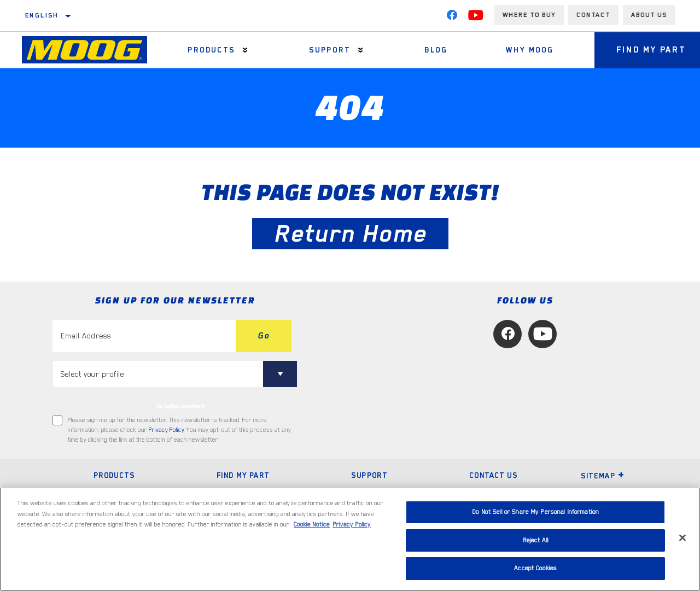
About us (649, 15)
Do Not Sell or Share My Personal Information (535, 512)
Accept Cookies (535, 568)
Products (211, 50)
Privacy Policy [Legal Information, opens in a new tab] (352, 525)
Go (264, 336)
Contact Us (493, 475)
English (42, 15)
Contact (593, 15)
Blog (436, 50)
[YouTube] (476, 17)
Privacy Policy (166, 430)
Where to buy (529, 15)
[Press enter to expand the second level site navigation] (245, 50)
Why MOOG (530, 50)
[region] (350, 539)
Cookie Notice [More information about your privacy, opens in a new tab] (312, 525)
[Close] (682, 538)
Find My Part (243, 475)
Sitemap (603, 476)
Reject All (536, 540)
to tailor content (181, 406)
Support (330, 50)
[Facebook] (452, 17)
